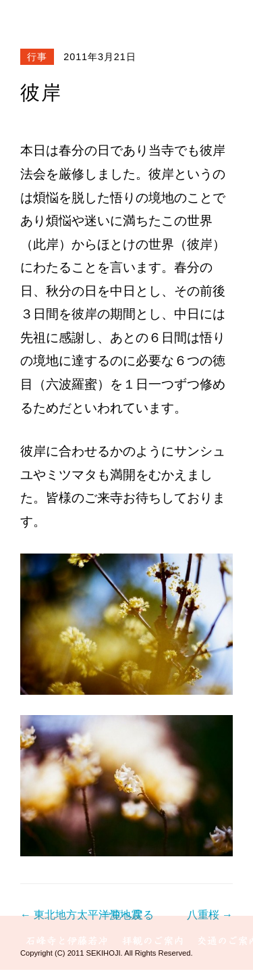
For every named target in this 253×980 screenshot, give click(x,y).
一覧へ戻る (127, 915)
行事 (37, 57)
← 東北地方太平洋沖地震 (81, 915)
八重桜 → (210, 915)
